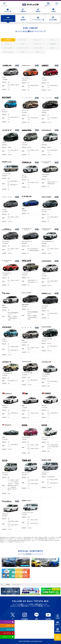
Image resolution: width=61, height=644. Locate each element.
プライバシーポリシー (24, 630)
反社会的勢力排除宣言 (38, 630)
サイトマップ (31, 632)
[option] (31, 591)
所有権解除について (52, 630)
